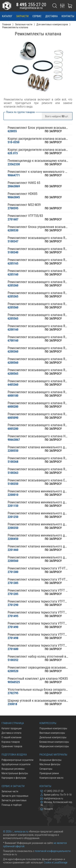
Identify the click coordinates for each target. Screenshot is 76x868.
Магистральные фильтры (15, 773)
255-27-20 (31, 5)
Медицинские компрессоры (54, 746)
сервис (37, 16)
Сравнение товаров (12, 746)
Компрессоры (48, 723)
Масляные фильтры (50, 764)
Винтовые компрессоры (52, 733)
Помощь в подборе (12, 805)
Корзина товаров (11, 742)
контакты (68, 16)
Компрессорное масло (51, 778)
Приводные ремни (49, 773)
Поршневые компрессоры (53, 728)
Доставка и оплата (11, 733)
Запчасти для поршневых (15, 796)
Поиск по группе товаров (20, 112)
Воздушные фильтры (50, 760)
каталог (7, 16)
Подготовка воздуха (14, 755)
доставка (52, 16)
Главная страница (13, 723)
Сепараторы (46, 769)
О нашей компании (11, 737)
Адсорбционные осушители (16, 764)
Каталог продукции (12, 728)
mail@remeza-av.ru (31, 8)
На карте (47, 809)
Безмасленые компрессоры (54, 742)
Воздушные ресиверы (13, 769)
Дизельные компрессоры (53, 737)
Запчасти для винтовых (14, 800)
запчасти (22, 16)
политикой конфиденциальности (53, 851)
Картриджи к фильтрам (14, 778)
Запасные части (10, 791)
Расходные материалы (53, 755)
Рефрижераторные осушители (17, 760)
